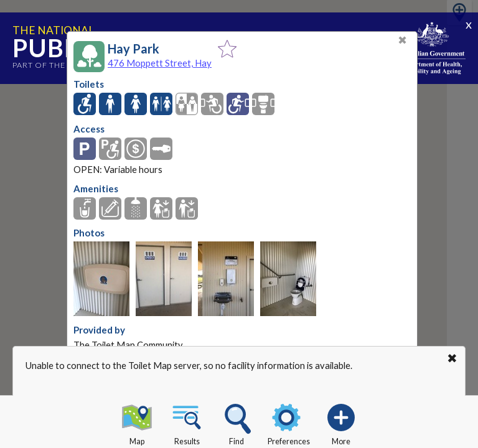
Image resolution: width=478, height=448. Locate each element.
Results (187, 422)
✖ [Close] (402, 40)
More (341, 422)
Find (237, 422)
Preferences (289, 422)
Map (137, 422)
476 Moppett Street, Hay (160, 63)
